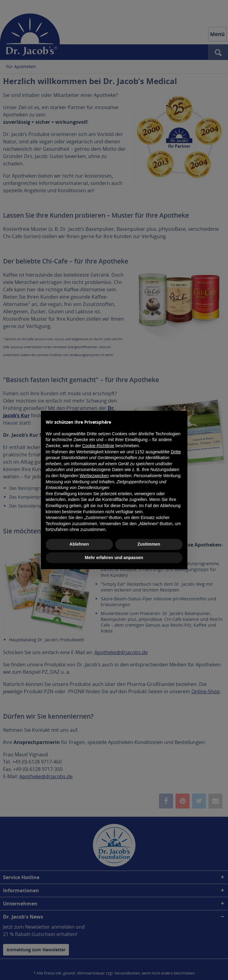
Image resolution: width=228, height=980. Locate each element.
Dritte (176, 452)
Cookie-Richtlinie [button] (98, 446)
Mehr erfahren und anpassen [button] (114, 558)
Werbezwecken (94, 476)
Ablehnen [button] (79, 544)
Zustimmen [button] (149, 544)
